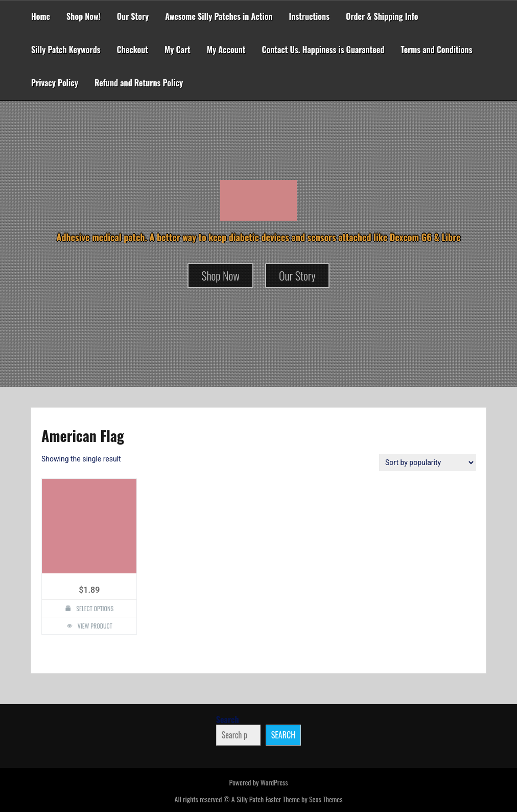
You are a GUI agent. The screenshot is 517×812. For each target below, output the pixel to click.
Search (228, 720)
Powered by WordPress (258, 782)
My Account (226, 50)
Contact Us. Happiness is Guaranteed (323, 50)
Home (41, 16)
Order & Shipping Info (382, 16)
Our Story (133, 16)
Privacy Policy (55, 83)
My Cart (178, 50)
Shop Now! (84, 16)
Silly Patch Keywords (66, 50)
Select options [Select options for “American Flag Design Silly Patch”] (95, 608)
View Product (95, 626)
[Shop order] (427, 462)
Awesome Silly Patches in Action (219, 16)
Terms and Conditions (436, 50)
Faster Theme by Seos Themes (304, 799)
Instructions (310, 16)
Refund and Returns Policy (139, 83)
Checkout (133, 50)
